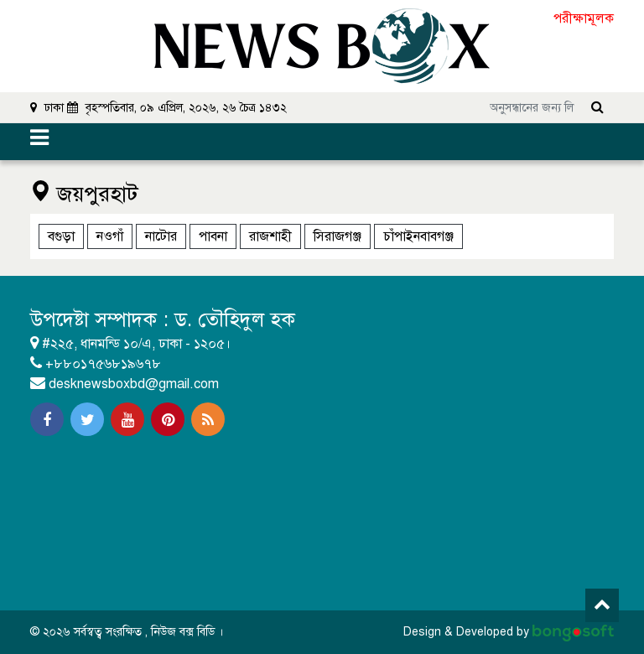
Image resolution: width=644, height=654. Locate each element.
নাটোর (161, 236)
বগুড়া (61, 236)
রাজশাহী (270, 236)
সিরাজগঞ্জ (338, 236)
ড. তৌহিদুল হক (235, 319)
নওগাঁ (110, 236)
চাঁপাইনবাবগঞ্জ (418, 236)
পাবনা (213, 236)
